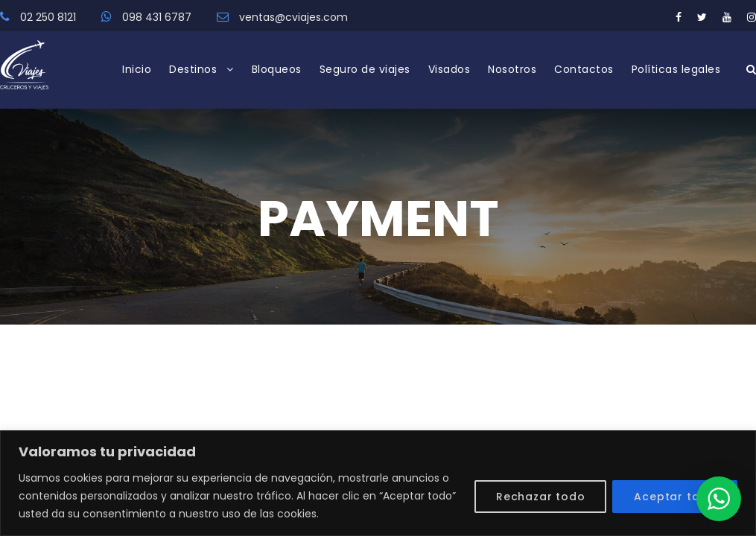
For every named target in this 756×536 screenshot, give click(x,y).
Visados (450, 69)
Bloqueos (277, 69)
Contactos (584, 69)
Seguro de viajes (365, 69)
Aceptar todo (675, 497)
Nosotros (512, 69)
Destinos (193, 69)
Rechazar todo (540, 497)
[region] (378, 483)
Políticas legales (676, 69)
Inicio (137, 69)
